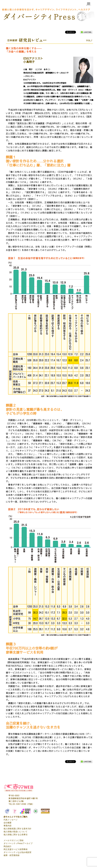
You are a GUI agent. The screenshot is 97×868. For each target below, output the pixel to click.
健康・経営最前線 (12, 855)
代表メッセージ (11, 820)
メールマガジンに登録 (13, 840)
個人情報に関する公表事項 (15, 835)
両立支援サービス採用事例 (15, 849)
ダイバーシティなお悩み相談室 (17, 852)
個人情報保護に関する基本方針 (17, 829)
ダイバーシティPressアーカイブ (18, 843)
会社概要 (8, 823)
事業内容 (8, 826)
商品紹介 (8, 846)
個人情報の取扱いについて (15, 832)
